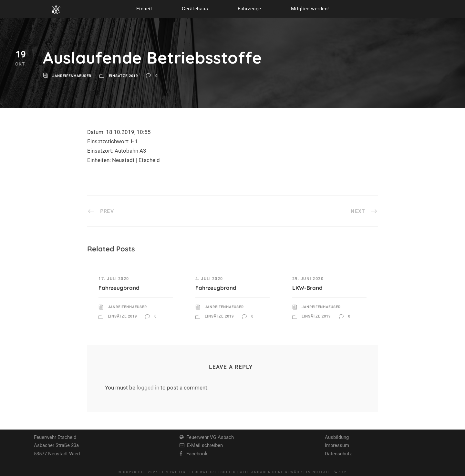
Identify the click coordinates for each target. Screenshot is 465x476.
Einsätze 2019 (123, 76)
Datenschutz (338, 454)
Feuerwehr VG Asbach (209, 437)
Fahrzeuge (249, 9)
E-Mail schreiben (204, 445)
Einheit (144, 9)
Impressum (337, 445)
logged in (148, 388)
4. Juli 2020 (209, 279)
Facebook (195, 454)
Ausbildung (337, 437)
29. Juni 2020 (308, 279)
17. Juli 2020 (114, 279)
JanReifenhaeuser (72, 76)
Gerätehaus (195, 9)
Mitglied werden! (310, 9)
